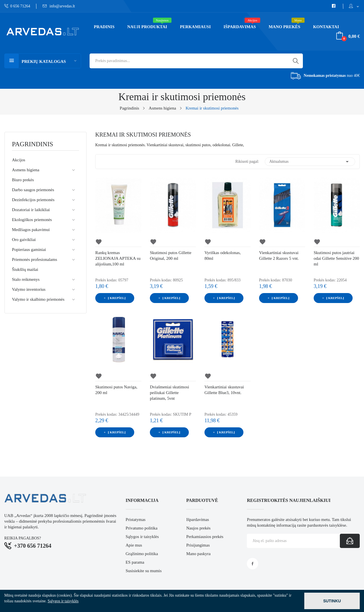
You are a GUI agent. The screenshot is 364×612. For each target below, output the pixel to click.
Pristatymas (136, 520)
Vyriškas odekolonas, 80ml (223, 255)
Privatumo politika (142, 528)
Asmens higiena (26, 170)
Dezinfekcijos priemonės (33, 200)
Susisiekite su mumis (144, 571)
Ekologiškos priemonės (32, 220)
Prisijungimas (198, 545)
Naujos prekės (198, 528)
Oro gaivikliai (24, 240)
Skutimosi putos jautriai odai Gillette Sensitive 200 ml (336, 258)
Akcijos (19, 160)
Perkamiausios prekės (205, 537)
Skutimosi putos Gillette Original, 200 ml (171, 255)
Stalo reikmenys (26, 279)
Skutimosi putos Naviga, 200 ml (116, 390)
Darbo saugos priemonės (33, 190)
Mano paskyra (198, 554)
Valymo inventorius (29, 289)
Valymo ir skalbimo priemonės (38, 299)
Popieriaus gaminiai (29, 250)
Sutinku (332, 601)
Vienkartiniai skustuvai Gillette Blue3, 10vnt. (224, 390)
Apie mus (134, 545)
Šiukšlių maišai (25, 269)
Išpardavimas (198, 520)
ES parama (135, 562)
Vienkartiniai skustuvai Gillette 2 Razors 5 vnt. (279, 255)
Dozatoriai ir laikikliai (31, 210)
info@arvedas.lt (59, 6)
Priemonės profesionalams (35, 259)
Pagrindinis (33, 144)
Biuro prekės (23, 180)
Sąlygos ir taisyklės (142, 537)
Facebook (253, 564)
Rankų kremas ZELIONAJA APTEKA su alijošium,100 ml (118, 258)
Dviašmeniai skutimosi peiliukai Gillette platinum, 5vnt (169, 393)
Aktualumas (310, 162)
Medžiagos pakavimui (31, 230)
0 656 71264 (17, 6)
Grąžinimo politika (142, 554)
